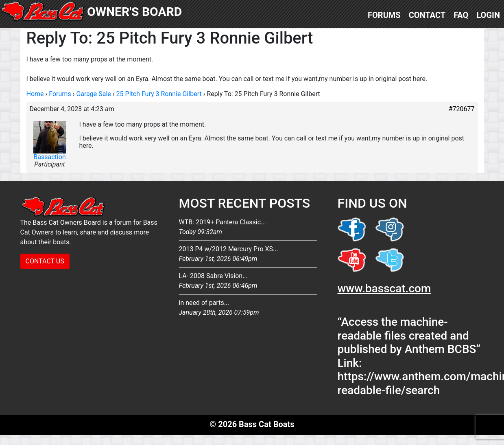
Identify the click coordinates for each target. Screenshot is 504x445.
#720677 (462, 109)
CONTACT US (45, 261)
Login (488, 15)
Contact (427, 15)
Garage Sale (93, 94)
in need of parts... (248, 308)
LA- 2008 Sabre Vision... (248, 281)
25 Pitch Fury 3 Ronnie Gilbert (159, 94)
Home (35, 94)
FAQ (461, 15)
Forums (384, 15)
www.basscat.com (384, 288)
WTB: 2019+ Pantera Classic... (248, 228)
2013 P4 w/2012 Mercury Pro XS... (248, 254)
